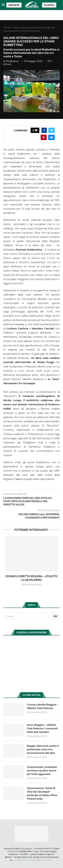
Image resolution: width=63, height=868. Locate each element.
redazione (12, 61)
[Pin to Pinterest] (44, 137)
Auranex (17, 860)
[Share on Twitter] (51, 130)
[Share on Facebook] (44, 130)
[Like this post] (36, 130)
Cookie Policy (30, 860)
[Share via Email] (51, 137)
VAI (55, 616)
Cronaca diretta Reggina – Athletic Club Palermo (43, 706)
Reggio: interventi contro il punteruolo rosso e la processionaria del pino (43, 749)
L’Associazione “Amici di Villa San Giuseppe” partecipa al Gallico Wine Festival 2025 (42, 793)
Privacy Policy (46, 860)
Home (7, 28)
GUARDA (49, 5)
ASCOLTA (14, 5)
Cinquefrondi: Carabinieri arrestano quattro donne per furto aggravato (42, 771)
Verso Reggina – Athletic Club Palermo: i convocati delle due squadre (42, 728)
